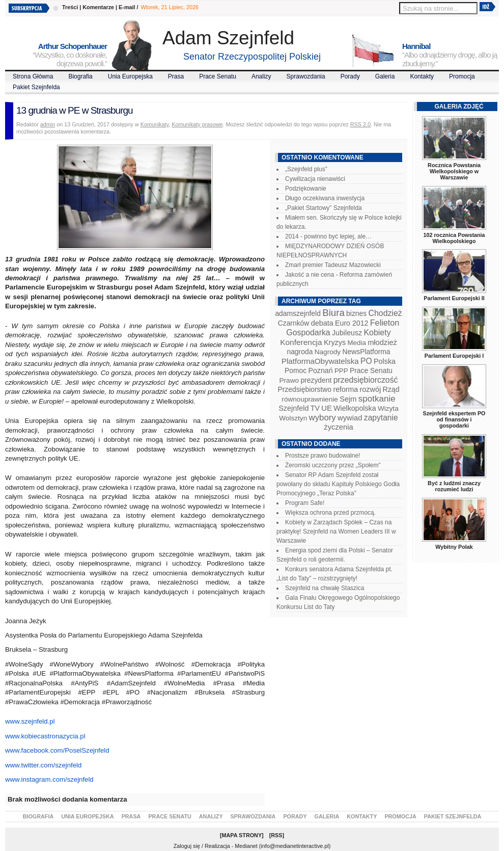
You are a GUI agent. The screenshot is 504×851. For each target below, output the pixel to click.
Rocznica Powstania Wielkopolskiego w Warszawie (454, 171)
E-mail (127, 7)
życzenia (339, 427)
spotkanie (377, 399)
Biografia (80, 76)
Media (357, 343)
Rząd (391, 389)
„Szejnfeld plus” (306, 169)
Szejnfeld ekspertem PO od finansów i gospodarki (454, 419)
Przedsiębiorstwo (304, 389)
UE (327, 408)
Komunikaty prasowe (197, 124)
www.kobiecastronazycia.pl (45, 736)
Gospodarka (308, 333)
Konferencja (301, 342)
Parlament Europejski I (454, 356)
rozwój (371, 389)
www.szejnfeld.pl (30, 721)
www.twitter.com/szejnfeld (43, 765)
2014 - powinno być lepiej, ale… (328, 236)
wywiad (350, 418)
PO (366, 361)
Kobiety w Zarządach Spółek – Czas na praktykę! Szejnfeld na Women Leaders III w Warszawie (336, 531)
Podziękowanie (306, 189)
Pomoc (296, 370)
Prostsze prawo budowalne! (323, 456)
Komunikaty (155, 124)
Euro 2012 (352, 323)
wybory (323, 418)
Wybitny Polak (454, 547)
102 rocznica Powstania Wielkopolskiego (454, 238)
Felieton (385, 323)
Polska (385, 361)
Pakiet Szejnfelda (36, 87)
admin (48, 124)
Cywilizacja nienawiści (315, 179)
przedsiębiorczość (366, 380)
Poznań (321, 370)
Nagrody (328, 352)
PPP (341, 371)
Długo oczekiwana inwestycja (325, 198)
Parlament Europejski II (454, 298)
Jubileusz (347, 333)
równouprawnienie (310, 399)
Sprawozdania (306, 76)
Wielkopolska (355, 408)
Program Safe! (305, 503)
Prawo (289, 380)
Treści (70, 7)
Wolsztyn (293, 418)
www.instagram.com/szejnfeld (49, 779)
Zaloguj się (187, 846)
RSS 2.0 (360, 124)
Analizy (261, 76)
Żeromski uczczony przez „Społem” (333, 465)
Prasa (176, 76)
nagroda (300, 352)
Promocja (462, 76)
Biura (333, 313)
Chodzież (385, 313)
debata (322, 323)
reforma (345, 389)
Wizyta (388, 408)
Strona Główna (33, 76)
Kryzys (335, 342)
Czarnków (294, 323)
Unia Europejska (130, 76)
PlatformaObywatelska (320, 361)
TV (315, 408)
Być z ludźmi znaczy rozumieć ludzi (454, 486)
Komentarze (98, 7)
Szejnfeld (293, 408)
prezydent (316, 380)
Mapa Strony (242, 835)
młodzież (382, 342)
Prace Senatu (218, 76)
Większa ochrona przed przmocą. (330, 513)
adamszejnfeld (298, 313)
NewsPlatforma (366, 352)
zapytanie (381, 418)
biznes (356, 313)
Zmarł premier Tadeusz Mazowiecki (333, 265)
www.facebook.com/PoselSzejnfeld (57, 750)
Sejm (348, 399)
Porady (350, 76)
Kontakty (422, 76)
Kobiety (377, 333)
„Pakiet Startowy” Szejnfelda (324, 208)
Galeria (385, 76)
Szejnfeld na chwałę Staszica (325, 588)
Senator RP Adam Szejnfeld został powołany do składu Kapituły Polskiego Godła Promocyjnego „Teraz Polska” (338, 484)
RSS (276, 835)
